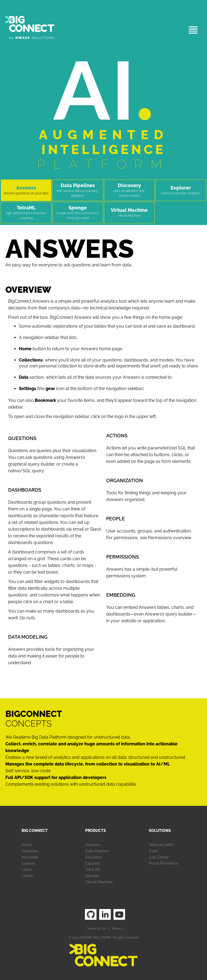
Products (96, 831)
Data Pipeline (97, 851)
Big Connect (35, 831)
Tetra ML (93, 870)
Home (27, 845)
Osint (153, 851)
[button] (193, 30)
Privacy (118, 929)
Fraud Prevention (164, 863)
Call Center (159, 857)
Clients (28, 876)
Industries (30, 857)
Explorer (93, 863)
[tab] (26, 190)
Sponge (92, 876)
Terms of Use (97, 929)
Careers (28, 863)
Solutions (30, 851)
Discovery (94, 857)
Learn (27, 870)
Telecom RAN (161, 845)
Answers (93, 845)
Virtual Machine (99, 882)
